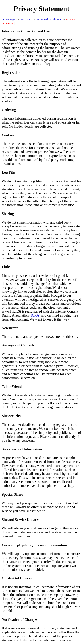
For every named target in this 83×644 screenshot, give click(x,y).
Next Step (25, 19)
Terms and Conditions (49, 19)
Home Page (8, 19)
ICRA (35, 315)
